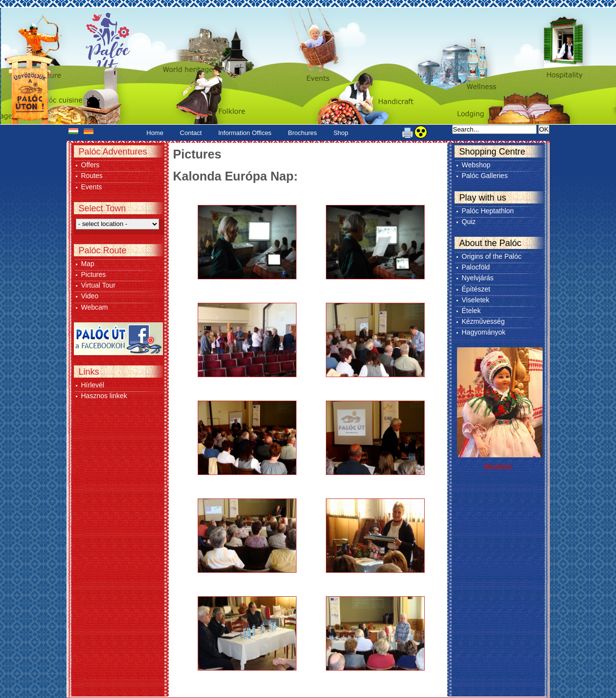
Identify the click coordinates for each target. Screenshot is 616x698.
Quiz (469, 222)
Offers (91, 165)
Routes (92, 176)
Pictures (94, 274)
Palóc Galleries (485, 176)
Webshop (476, 165)
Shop (341, 133)
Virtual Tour (98, 285)
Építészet (476, 289)
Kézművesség (483, 321)
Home (155, 133)
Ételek (471, 311)
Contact (191, 133)
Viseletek (476, 300)
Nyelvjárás (478, 278)
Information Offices (245, 133)
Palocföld (476, 267)
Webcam (95, 307)
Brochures (303, 133)
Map (88, 264)
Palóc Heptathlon (488, 211)
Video (90, 296)
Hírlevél (93, 385)
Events (92, 187)
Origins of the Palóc (492, 256)
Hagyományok (484, 332)
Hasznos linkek (104, 396)
